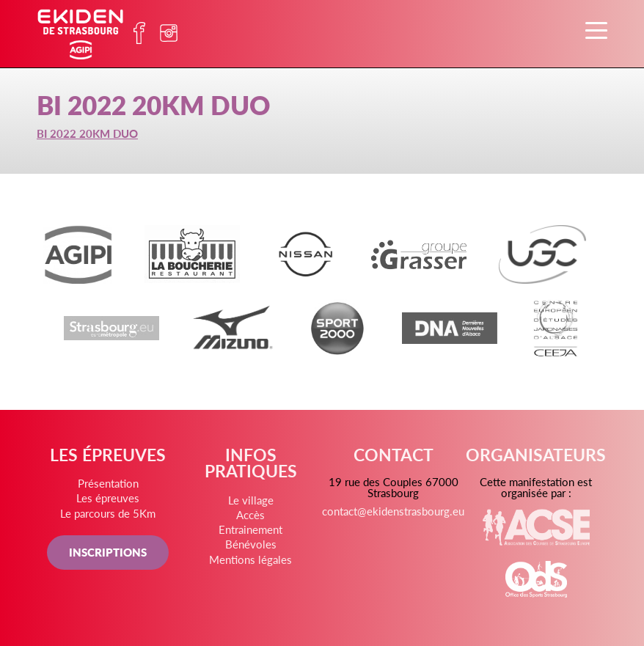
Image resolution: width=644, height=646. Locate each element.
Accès (250, 514)
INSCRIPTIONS (108, 552)
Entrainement (250, 529)
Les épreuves (108, 498)
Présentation (108, 483)
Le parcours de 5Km (108, 513)
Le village (251, 500)
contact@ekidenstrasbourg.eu (393, 511)
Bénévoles (251, 544)
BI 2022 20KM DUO (87, 133)
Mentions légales (250, 559)
